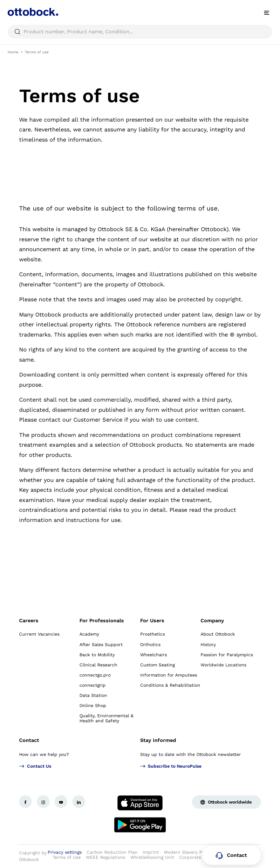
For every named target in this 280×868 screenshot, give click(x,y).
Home (13, 52)
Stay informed (158, 740)
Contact (29, 740)
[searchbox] (140, 32)
